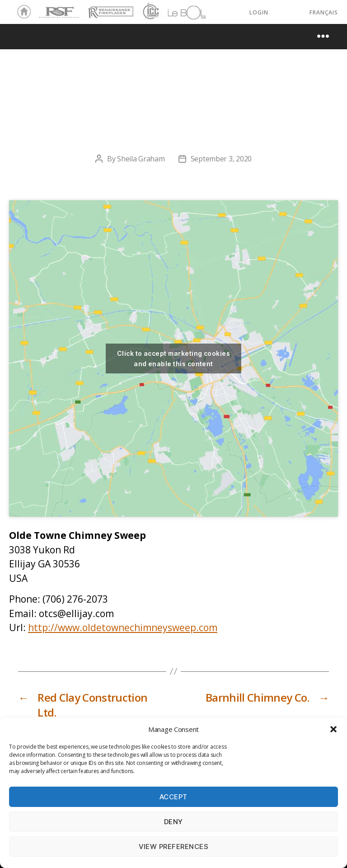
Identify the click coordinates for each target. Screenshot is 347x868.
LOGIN (259, 12)
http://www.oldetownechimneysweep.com (123, 627)
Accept (173, 797)
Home (22, 12)
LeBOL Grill (179, 12)
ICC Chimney (150, 12)
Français (324, 12)
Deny (173, 822)
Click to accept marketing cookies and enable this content (173, 359)
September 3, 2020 (221, 159)
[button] (333, 729)
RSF (43, 8)
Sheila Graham (141, 159)
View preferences (174, 847)
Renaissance (109, 8)
